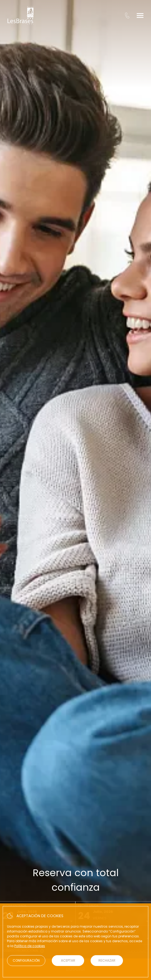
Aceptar (68, 960)
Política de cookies (30, 946)
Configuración (26, 960)
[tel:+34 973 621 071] (127, 15)
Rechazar (107, 960)
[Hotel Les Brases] (20, 15)
